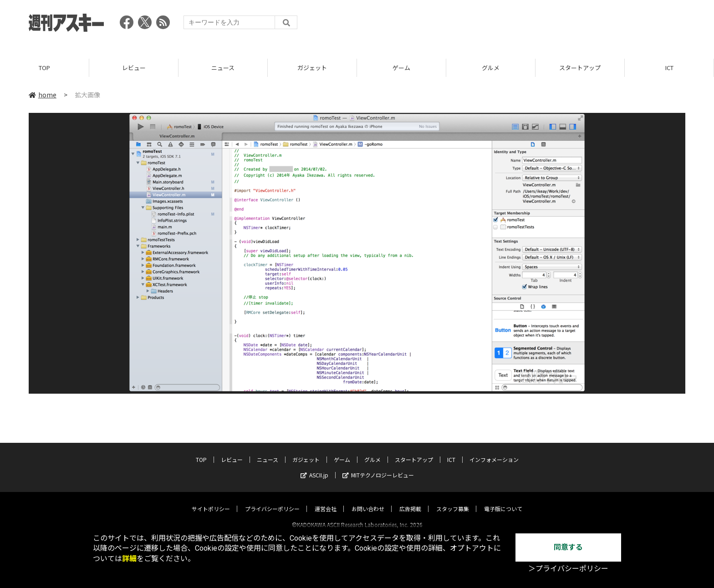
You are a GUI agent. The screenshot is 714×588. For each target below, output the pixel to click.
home (43, 95)
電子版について (503, 500)
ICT (669, 68)
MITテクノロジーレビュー (378, 467)
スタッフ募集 (453, 500)
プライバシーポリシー (272, 500)
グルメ (491, 68)
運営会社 (326, 500)
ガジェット (312, 68)
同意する (568, 547)
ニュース (223, 68)
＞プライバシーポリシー (568, 569)
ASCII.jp (314, 467)
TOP (44, 68)
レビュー (134, 68)
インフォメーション (494, 451)
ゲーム (401, 68)
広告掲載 (410, 500)
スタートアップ (580, 68)
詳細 (129, 559)
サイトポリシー (211, 500)
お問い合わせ (368, 500)
